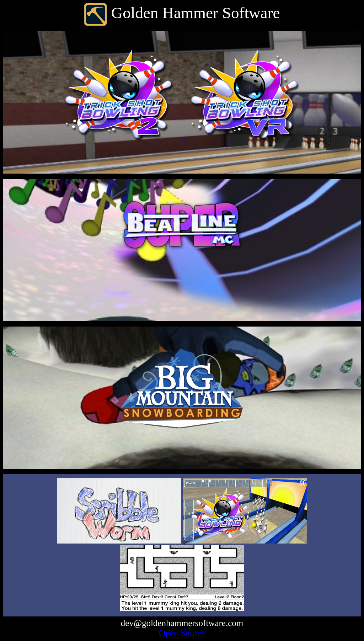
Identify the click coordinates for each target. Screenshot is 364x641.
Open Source (182, 633)
